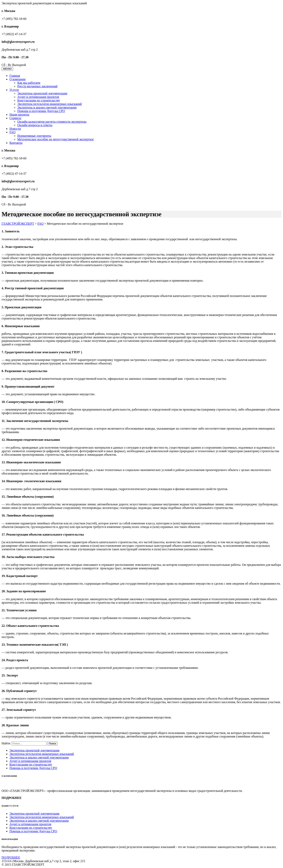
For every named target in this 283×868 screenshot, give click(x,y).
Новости (15, 129)
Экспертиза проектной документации (42, 93)
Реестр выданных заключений (37, 86)
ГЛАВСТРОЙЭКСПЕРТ (18, 224)
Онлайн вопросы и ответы (35, 125)
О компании (17, 79)
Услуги (14, 90)
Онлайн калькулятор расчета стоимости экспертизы (52, 122)
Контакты (16, 143)
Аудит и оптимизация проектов (38, 97)
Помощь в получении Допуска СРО (41, 111)
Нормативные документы (34, 136)
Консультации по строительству (39, 100)
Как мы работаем (29, 83)
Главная (15, 76)
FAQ (12, 132)
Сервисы (15, 118)
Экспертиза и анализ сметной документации (47, 107)
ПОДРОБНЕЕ (11, 858)
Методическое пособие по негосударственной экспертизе (56, 139)
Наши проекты (19, 115)
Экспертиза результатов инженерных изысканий (50, 104)
